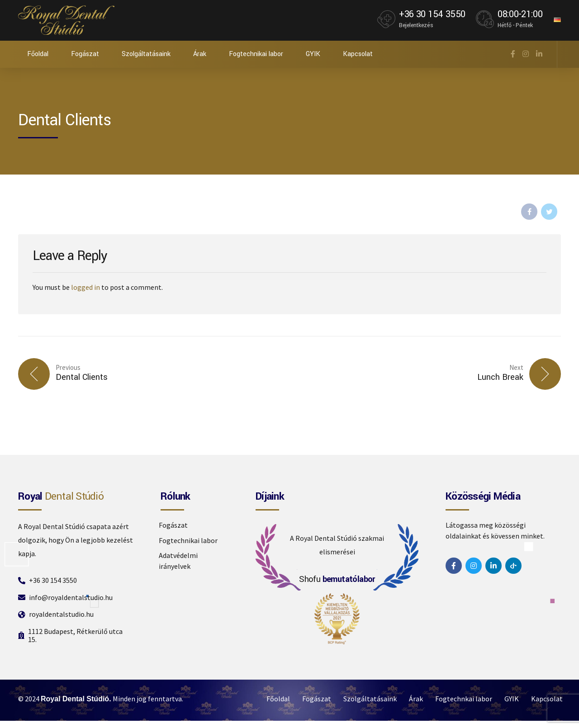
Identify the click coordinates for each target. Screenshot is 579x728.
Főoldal (38, 54)
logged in (85, 287)
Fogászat (85, 54)
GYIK (313, 54)
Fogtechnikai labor (256, 54)
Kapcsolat (358, 54)
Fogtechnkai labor (464, 699)
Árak (200, 54)
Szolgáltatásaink (146, 54)
